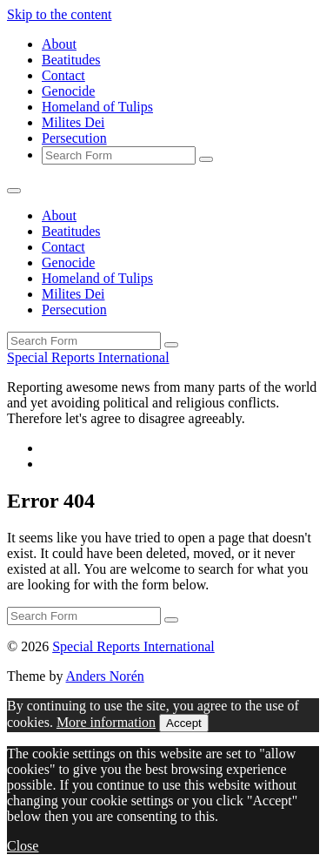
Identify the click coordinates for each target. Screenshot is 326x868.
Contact (63, 75)
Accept (184, 723)
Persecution (74, 138)
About (59, 44)
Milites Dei (73, 122)
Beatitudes (71, 60)
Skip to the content (59, 14)
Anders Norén (105, 676)
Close (23, 846)
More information (106, 722)
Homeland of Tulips (97, 107)
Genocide (68, 91)
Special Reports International (88, 357)
